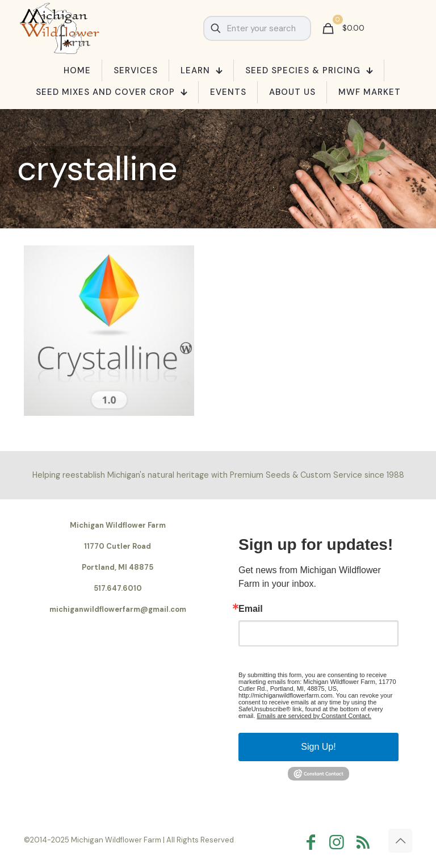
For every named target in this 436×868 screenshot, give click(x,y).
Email (251, 609)
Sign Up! (318, 747)
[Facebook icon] (313, 842)
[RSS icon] (366, 842)
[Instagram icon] (339, 842)
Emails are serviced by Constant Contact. (314, 716)
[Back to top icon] (400, 841)
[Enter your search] (257, 28)
